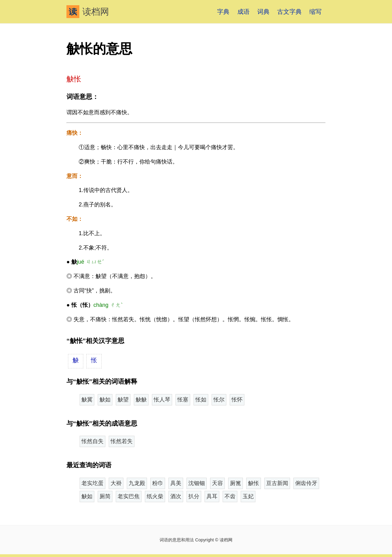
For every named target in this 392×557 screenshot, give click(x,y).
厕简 (105, 496)
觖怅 (254, 483)
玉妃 (248, 496)
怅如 (201, 400)
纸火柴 (155, 496)
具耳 (212, 496)
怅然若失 (122, 441)
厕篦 (236, 483)
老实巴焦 (129, 496)
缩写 (315, 12)
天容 (217, 483)
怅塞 (183, 400)
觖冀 (87, 400)
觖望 (123, 400)
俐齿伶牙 (306, 483)
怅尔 (219, 400)
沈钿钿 (197, 483)
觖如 (105, 400)
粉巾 (158, 483)
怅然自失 (92, 441)
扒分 (194, 496)
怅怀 (237, 400)
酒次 (176, 496)
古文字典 (289, 12)
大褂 (116, 483)
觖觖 (141, 400)
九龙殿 (137, 483)
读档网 (88, 12)
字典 (223, 12)
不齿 (230, 496)
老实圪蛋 (92, 483)
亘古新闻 (277, 483)
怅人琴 (162, 400)
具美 (176, 483)
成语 (243, 12)
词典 (263, 12)
